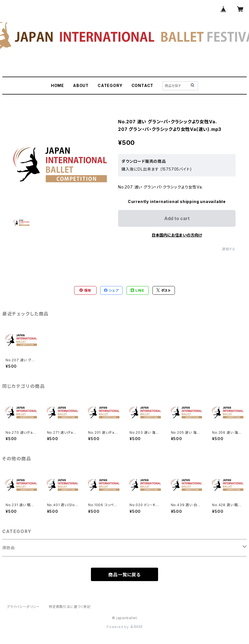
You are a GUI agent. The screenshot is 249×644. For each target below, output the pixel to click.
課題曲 (8, 548)
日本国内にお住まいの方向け (177, 235)
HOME (57, 85)
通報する (229, 249)
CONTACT (143, 85)
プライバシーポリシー (23, 607)
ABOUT (81, 85)
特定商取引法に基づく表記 (70, 607)
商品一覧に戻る (124, 575)
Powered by (124, 627)
